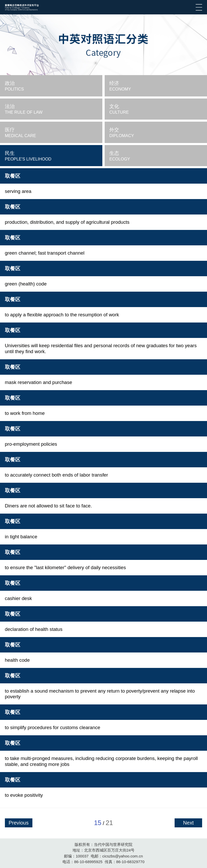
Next (188, 823)
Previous (19, 823)
